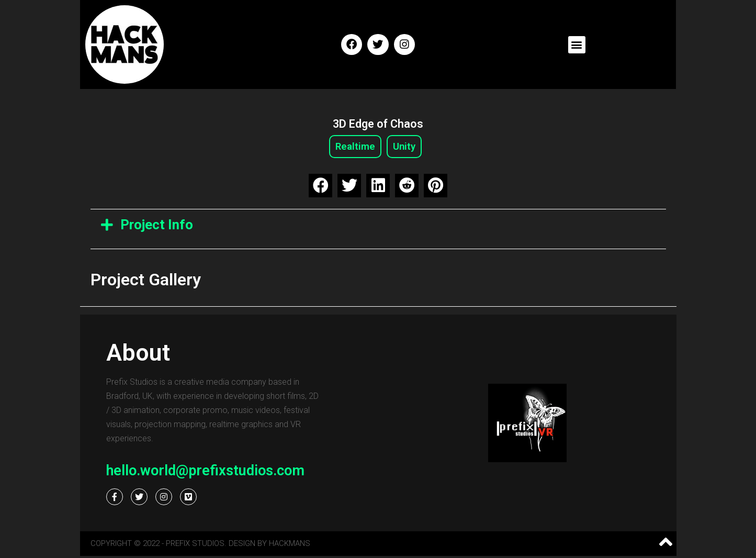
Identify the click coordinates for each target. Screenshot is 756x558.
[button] (577, 45)
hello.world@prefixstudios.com (205, 473)
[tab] (378, 226)
